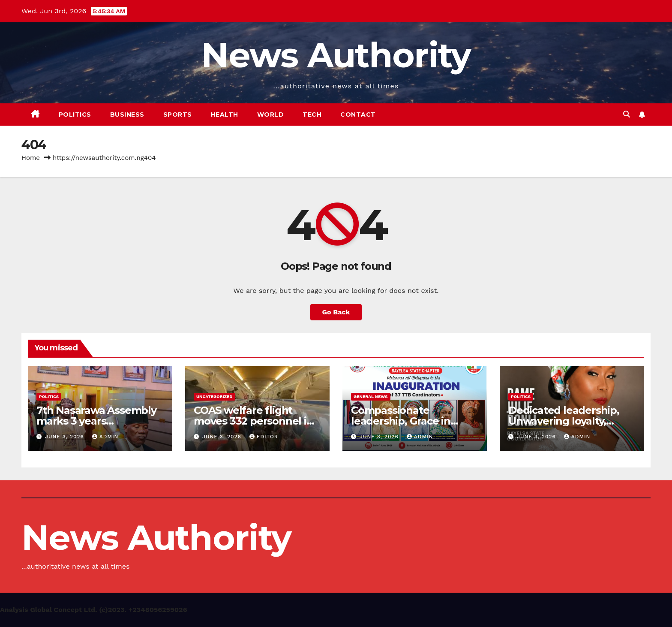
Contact (358, 115)
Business (127, 115)
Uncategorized (214, 396)
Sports (178, 115)
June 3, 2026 (66, 437)
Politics (75, 115)
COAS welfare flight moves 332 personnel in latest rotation (253, 421)
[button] (627, 114)
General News (371, 396)
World (271, 115)
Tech (312, 115)
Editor (264, 437)
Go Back (336, 312)
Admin (105, 437)
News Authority (336, 55)
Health (225, 115)
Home (31, 158)
